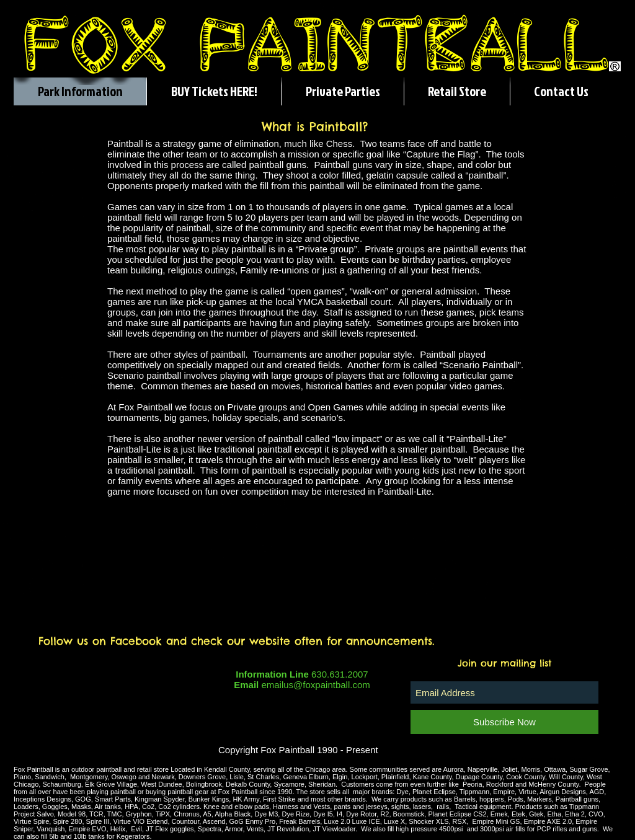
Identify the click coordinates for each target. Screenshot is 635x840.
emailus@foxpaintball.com (315, 685)
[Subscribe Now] (504, 722)
